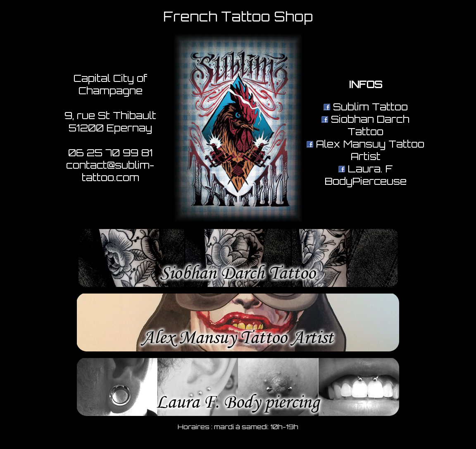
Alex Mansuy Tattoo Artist (365, 150)
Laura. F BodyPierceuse (366, 175)
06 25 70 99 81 (111, 153)
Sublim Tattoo (366, 107)
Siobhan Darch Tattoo (365, 125)
